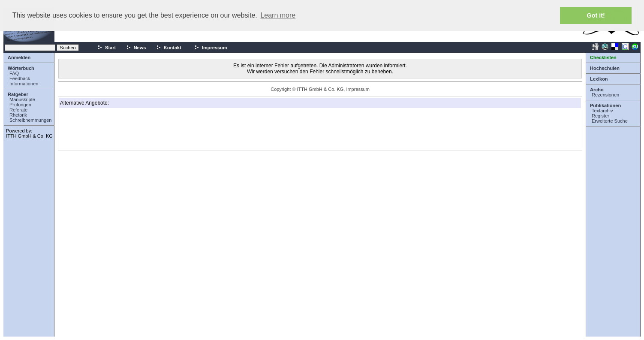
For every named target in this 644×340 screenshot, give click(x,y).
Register (600, 116)
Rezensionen (605, 95)
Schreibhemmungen (30, 120)
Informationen (24, 84)
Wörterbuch (21, 68)
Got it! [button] (596, 15)
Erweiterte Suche (610, 121)
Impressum (211, 48)
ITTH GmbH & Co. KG (29, 136)
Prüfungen (20, 105)
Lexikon (599, 79)
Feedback (20, 78)
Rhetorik (18, 115)
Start (107, 48)
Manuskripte (22, 99)
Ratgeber (18, 94)
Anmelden (19, 57)
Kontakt (169, 48)
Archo (597, 90)
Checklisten (603, 57)
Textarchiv (602, 111)
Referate (18, 110)
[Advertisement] (103, 129)
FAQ (14, 73)
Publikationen (605, 105)
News (136, 48)
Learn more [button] (278, 15)
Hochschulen (605, 68)
